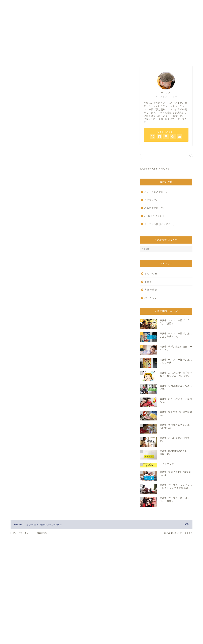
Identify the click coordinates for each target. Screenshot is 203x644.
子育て (148, 282)
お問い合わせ (101, 58)
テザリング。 (151, 200)
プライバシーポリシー (23, 533)
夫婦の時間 (151, 290)
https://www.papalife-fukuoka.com (51, 217)
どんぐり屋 (21, 128)
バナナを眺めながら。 (156, 192)
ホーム (63, 58)
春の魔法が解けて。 (155, 208)
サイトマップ (140, 58)
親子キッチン (152, 298)
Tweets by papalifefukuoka (155, 169)
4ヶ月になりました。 (156, 216)
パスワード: (37, 170)
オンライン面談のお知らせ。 (160, 224)
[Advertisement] (71, 94)
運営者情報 (42, 533)
